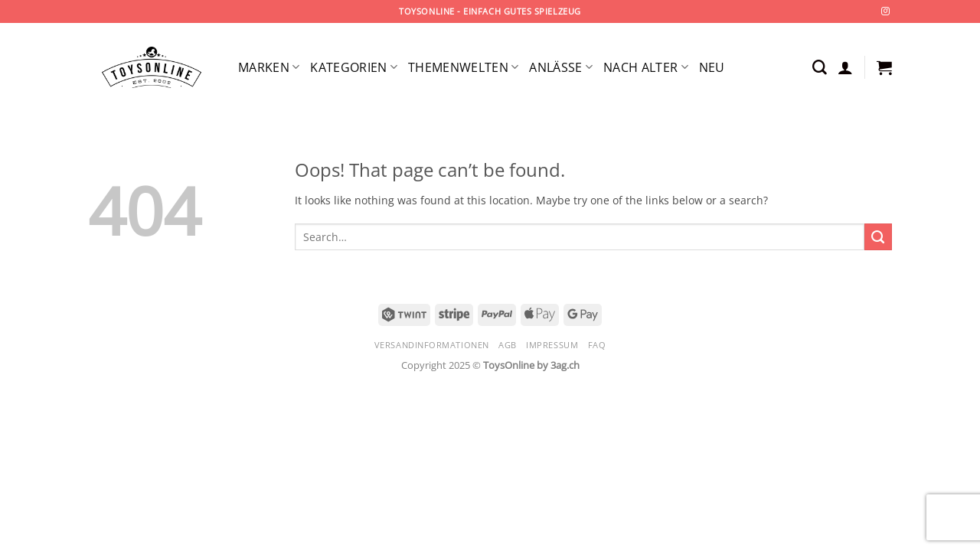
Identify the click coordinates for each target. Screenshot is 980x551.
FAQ (597, 345)
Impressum (552, 345)
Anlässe (561, 67)
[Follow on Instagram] (885, 11)
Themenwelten (463, 67)
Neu (712, 67)
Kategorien (354, 67)
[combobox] (580, 237)
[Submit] (878, 237)
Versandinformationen (432, 345)
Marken (269, 67)
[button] (845, 67)
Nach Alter (646, 67)
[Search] (820, 68)
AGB (508, 345)
